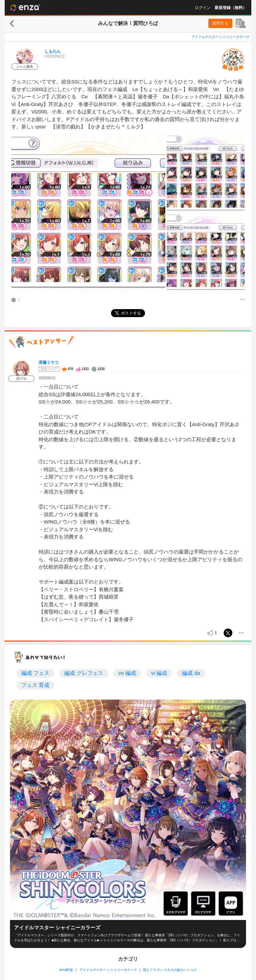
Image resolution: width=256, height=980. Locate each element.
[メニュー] (242, 300)
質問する (220, 23)
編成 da (191, 673)
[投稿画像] (88, 213)
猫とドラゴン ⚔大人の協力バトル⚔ (170, 970)
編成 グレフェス (84, 673)
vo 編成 (127, 673)
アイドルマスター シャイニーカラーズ (220, 37)
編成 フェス (35, 673)
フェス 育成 (35, 685)
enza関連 (66, 970)
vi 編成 (159, 673)
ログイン (203, 8)
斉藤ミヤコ (49, 362)
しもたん (53, 51)
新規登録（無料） (231, 8)
